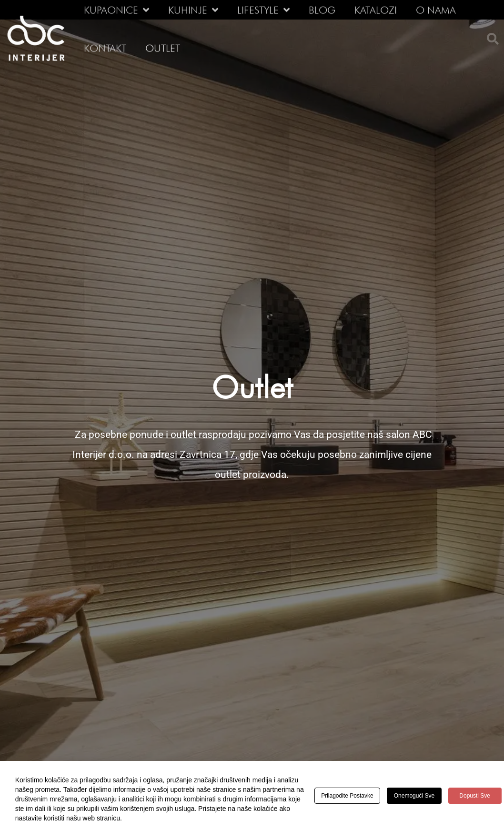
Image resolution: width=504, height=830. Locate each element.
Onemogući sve (417, 796)
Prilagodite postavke (348, 796)
